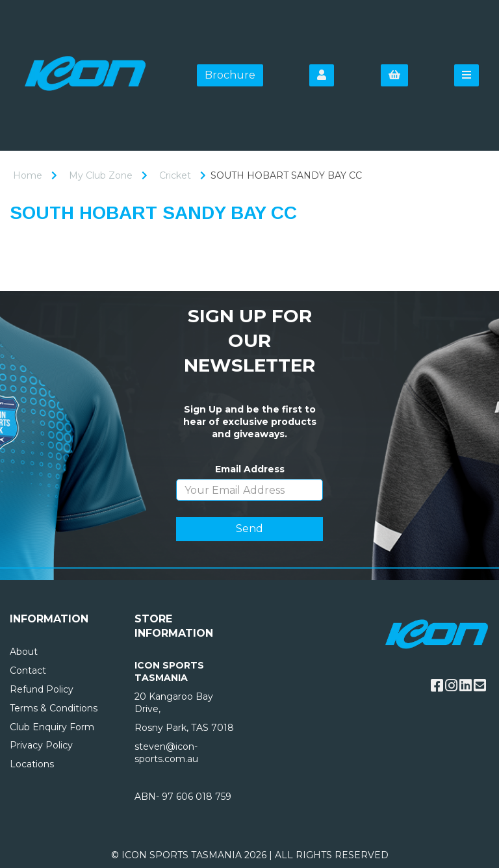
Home (28, 175)
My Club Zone (101, 175)
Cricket (175, 175)
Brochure (230, 75)
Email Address (250, 469)
